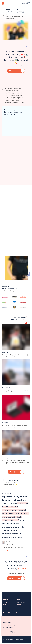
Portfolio (6, 600)
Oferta (18, 600)
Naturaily (21, 639)
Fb (4, 612)
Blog (5, 605)
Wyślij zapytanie (16, 71)
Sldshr (15, 612)
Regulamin (19, 605)
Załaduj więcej (16, 472)
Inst (9, 612)
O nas (5, 602)
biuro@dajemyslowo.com (14, 632)
